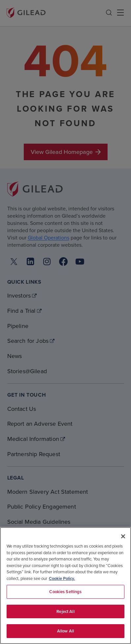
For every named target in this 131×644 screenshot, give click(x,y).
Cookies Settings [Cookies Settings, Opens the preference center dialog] (65, 592)
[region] (65, 586)
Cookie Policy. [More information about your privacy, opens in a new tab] (62, 578)
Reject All (65, 611)
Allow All (65, 631)
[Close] (123, 536)
